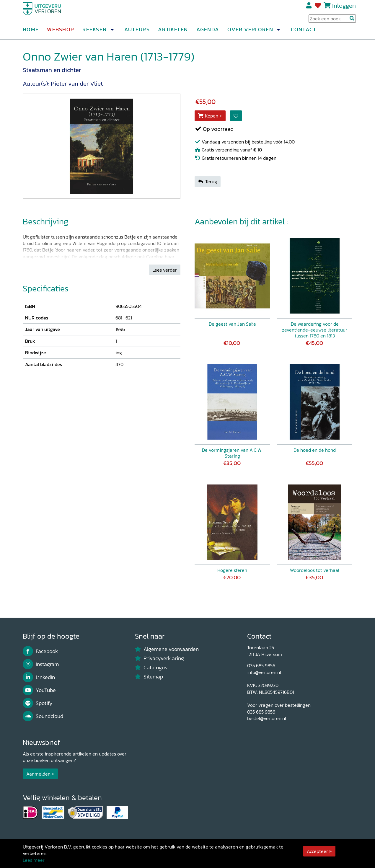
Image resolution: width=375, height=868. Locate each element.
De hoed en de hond (315, 450)
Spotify (38, 703)
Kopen (208, 116)
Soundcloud (43, 716)
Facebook (40, 651)
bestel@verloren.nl (267, 718)
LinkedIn (39, 677)
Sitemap (149, 677)
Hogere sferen (232, 570)
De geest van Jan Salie (232, 324)
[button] (112, 32)
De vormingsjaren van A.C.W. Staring (232, 453)
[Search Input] (332, 21)
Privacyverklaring (159, 658)
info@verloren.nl (264, 672)
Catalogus (151, 668)
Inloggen (344, 8)
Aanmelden (38, 774)
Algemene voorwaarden (167, 649)
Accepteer (317, 851)
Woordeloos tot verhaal (315, 570)
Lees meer (34, 860)
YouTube (39, 690)
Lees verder (165, 270)
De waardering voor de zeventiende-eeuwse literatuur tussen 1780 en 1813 (315, 330)
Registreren (309, 8)
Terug (208, 182)
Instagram (41, 664)
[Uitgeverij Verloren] (51, 13)
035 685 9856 (261, 665)
